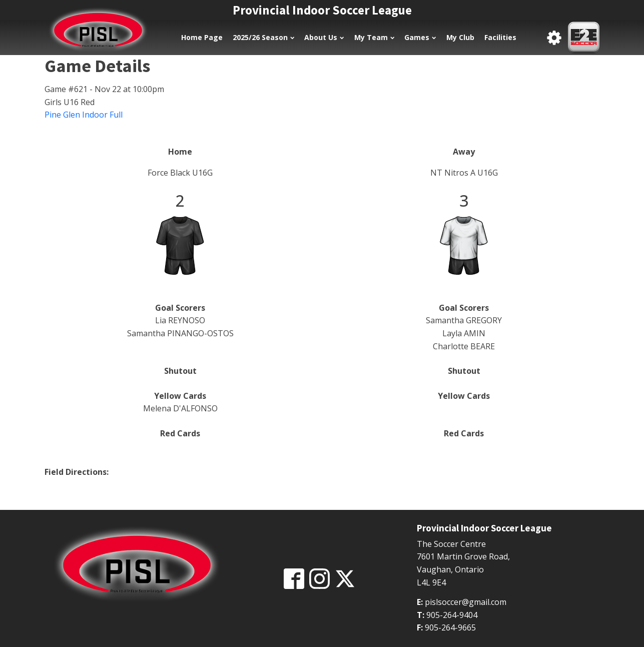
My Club (460, 37)
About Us (324, 37)
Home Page (202, 37)
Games (420, 37)
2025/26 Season (263, 37)
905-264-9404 (452, 615)
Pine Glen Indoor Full (84, 115)
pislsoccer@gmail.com (466, 602)
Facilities (500, 37)
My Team (374, 37)
